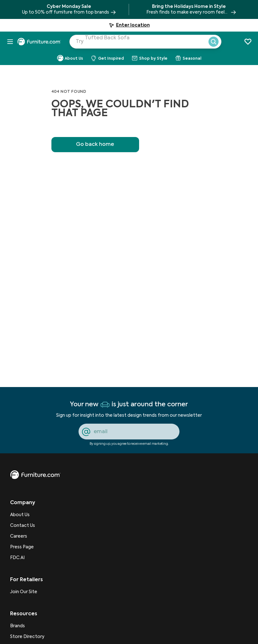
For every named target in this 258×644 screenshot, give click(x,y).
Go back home (95, 145)
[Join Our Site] (27, 592)
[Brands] (27, 626)
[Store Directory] (27, 637)
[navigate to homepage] (42, 42)
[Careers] (27, 536)
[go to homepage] (35, 475)
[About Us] (27, 515)
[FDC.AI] (27, 558)
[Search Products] (151, 44)
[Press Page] (27, 547)
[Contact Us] (27, 526)
